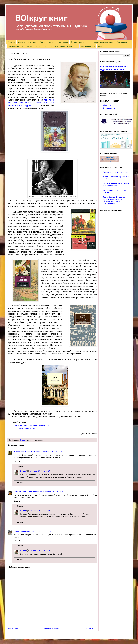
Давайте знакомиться (27, 42)
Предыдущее (91, 628)
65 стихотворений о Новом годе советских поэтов (116, 185)
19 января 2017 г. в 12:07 (41, 531)
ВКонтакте (107, 105)
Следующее (13, 628)
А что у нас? (41, 46)
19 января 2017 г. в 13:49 (40, 550)
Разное (101, 46)
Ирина (23, 440)
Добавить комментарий (19, 567)
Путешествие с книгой (80, 42)
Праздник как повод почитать (20, 46)
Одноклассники (109, 108)
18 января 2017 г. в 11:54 (40, 471)
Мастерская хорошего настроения (64, 46)
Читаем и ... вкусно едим (103, 42)
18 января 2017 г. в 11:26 (52, 452)
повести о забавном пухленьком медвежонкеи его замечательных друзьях (31, 103)
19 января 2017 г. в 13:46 (40, 511)
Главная (11, 42)
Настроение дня (88, 46)
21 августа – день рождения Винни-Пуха (31, 425)
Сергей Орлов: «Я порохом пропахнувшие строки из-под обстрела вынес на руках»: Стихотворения (115, 200)
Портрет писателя (47, 42)
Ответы (20, 466)
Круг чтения (63, 42)
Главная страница (52, 628)
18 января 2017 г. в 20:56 (53, 491)
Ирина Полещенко (22, 531)
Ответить (18, 461)
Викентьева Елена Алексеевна (27, 452)
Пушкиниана (122, 42)
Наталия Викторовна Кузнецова (28, 491)
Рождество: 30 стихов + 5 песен (116, 172)
